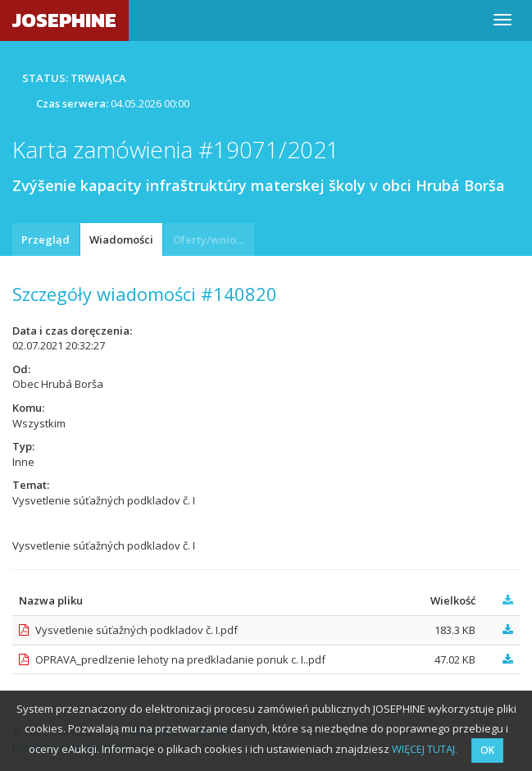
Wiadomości (121, 240)
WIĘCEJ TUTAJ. (425, 749)
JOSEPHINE (64, 20)
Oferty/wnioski (211, 240)
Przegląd (45, 240)
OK (487, 750)
